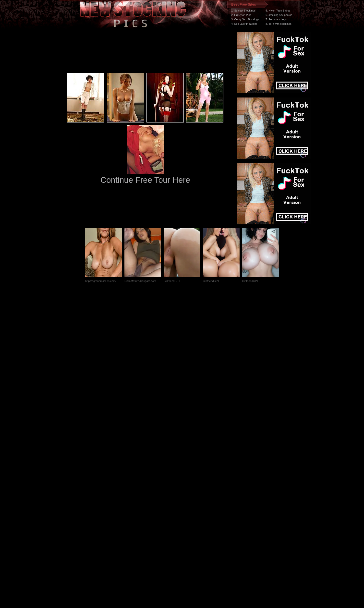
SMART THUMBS (191, 516)
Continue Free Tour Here (145, 180)
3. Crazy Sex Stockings (245, 19)
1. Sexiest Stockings (243, 11)
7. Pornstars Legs (276, 19)
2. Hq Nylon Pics (241, 15)
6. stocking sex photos (279, 15)
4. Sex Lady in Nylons (244, 24)
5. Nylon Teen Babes (278, 11)
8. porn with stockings (279, 24)
